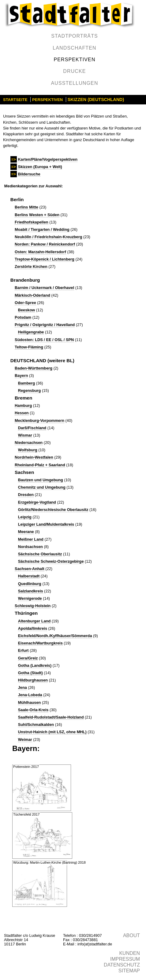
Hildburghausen (33, 680)
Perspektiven (74, 60)
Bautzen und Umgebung (41, 480)
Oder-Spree (25, 303)
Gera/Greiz (28, 658)
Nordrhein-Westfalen (34, 457)
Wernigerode (30, 598)
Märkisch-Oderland (32, 295)
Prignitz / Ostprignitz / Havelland (45, 325)
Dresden (26, 495)
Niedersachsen (29, 443)
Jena (22, 687)
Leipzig (25, 517)
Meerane (26, 532)
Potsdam (23, 317)
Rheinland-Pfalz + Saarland (40, 465)
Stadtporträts (75, 36)
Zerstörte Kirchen (31, 267)
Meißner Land (31, 539)
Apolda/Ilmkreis (33, 628)
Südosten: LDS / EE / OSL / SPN (44, 340)
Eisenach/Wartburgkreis (40, 643)
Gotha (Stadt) (30, 673)
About (131, 935)
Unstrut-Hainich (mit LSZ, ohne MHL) (52, 732)
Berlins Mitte (26, 207)
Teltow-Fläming (29, 347)
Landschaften (74, 48)
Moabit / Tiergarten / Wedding (42, 229)
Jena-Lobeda (30, 695)
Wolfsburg (28, 450)
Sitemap (129, 971)
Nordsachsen (30, 547)
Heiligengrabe (31, 332)
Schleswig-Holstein (33, 606)
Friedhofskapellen (32, 222)
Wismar (25, 435)
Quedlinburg (30, 584)
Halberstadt (29, 576)
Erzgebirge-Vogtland (37, 502)
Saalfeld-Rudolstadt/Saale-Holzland (51, 717)
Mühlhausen (30, 702)
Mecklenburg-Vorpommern (39, 421)
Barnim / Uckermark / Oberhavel (44, 288)
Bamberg (26, 383)
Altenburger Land (34, 621)
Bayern (21, 375)
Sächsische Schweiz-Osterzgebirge (51, 561)
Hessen (22, 413)
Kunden (129, 953)
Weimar (25, 740)
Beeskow (26, 310)
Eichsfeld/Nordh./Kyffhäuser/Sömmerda (55, 636)
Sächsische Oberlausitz (40, 554)
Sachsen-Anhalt (30, 569)
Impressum (125, 959)
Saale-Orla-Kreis (33, 710)
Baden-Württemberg (34, 368)
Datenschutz (122, 965)
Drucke (74, 71)
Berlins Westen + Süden (37, 215)
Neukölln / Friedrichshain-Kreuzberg (48, 237)
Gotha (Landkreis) (35, 665)
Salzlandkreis (31, 591)
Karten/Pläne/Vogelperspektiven (48, 159)
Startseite (15, 100)
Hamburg (23, 406)
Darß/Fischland (32, 428)
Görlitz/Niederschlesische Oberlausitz (53, 510)
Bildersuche (29, 174)
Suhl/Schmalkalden (36, 725)
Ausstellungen (74, 83)
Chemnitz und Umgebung (42, 487)
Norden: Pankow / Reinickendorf (45, 244)
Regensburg (30, 390)
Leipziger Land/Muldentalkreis (46, 524)
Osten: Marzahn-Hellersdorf (40, 252)
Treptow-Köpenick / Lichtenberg (45, 259)
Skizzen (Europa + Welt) (40, 167)
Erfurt (23, 650)
